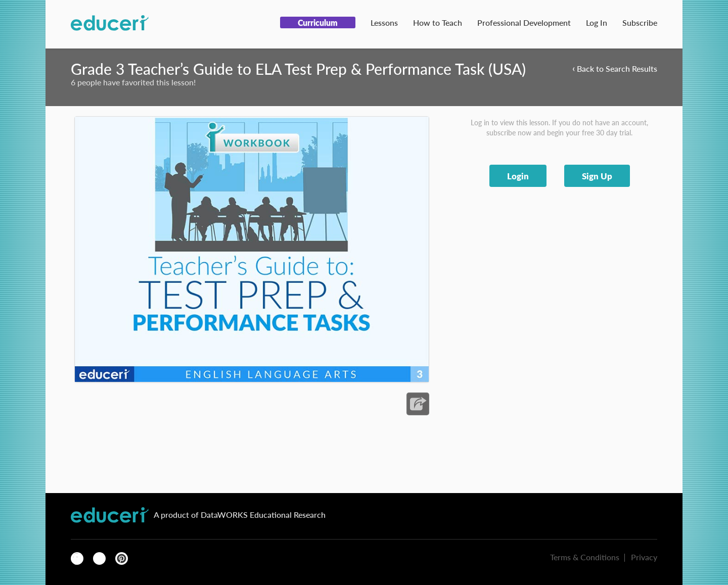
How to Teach (438, 22)
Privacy (644, 557)
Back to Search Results (615, 68)
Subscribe (640, 22)
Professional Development (524, 22)
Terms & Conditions (585, 557)
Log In (597, 22)
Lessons (384, 22)
